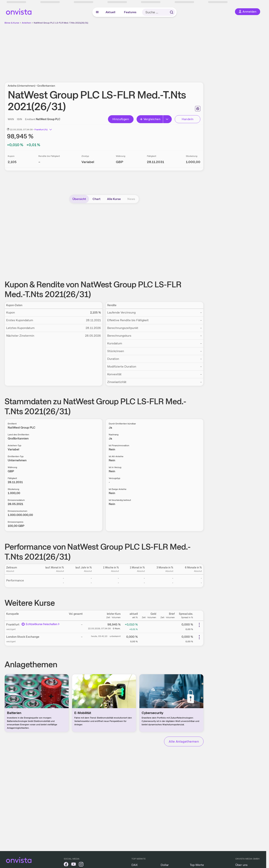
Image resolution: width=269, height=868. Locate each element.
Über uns (241, 865)
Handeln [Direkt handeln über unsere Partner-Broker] (188, 119)
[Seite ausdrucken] (198, 109)
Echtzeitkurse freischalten (41, 624)
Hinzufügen (121, 119)
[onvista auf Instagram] (81, 865)
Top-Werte (197, 865)
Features (130, 12)
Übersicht (79, 199)
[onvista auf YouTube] (74, 865)
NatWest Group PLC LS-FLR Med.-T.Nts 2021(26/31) (61, 23)
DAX (135, 865)
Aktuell (110, 12)
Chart (97, 199)
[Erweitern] (167, 119)
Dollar (165, 865)
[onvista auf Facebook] (66, 865)
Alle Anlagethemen (184, 741)
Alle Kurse (114, 199)
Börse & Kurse (12, 23)
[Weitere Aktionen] (199, 625)
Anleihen (26, 23)
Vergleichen (150, 119)
